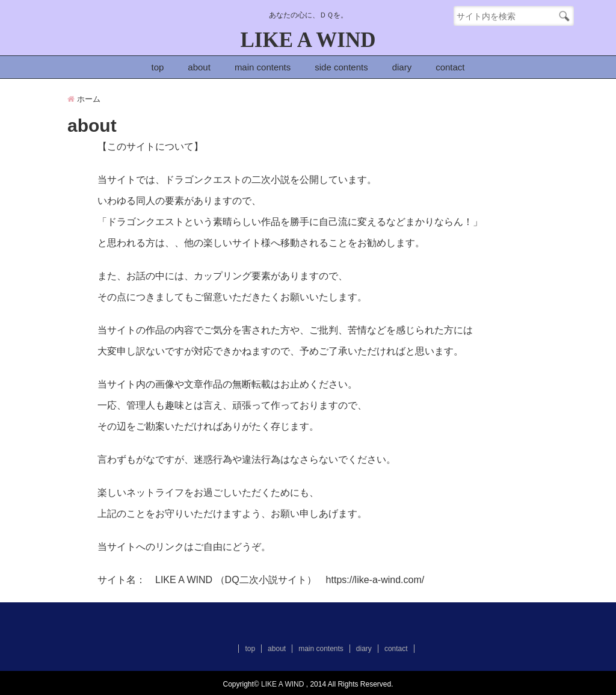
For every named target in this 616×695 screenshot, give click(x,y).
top (157, 67)
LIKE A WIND (308, 40)
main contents (263, 67)
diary (402, 67)
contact (450, 67)
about (199, 67)
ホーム (84, 99)
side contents (341, 67)
